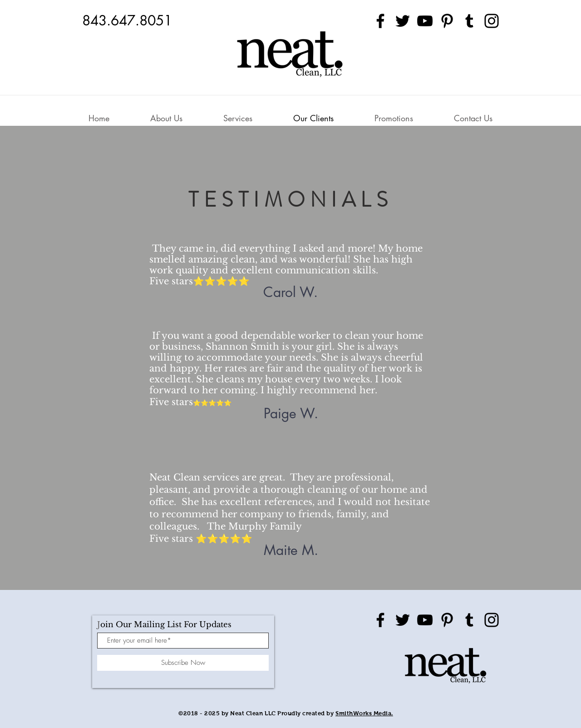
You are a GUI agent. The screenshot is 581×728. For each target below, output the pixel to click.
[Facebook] (380, 21)
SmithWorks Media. (364, 713)
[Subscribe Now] (183, 663)
